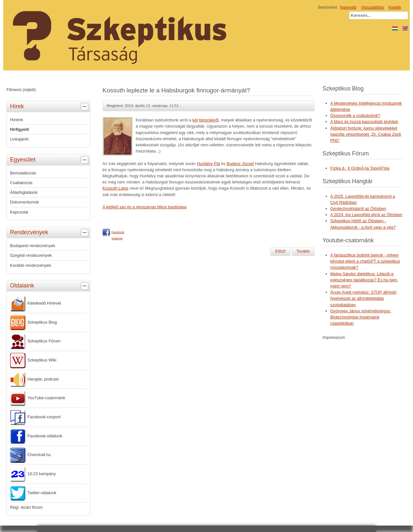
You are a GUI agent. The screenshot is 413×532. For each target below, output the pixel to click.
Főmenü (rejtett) (21, 90)
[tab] (85, 107)
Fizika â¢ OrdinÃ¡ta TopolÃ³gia (360, 168)
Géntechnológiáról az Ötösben (358, 209)
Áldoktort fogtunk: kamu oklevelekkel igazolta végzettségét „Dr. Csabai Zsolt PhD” (366, 134)
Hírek (50, 107)
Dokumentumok (25, 202)
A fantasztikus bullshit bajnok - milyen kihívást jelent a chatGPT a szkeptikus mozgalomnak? (365, 261)
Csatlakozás (21, 183)
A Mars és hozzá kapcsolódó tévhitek (364, 122)
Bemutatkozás (23, 173)
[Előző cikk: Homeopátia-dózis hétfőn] (280, 251)
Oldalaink (50, 286)
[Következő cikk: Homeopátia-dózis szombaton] (303, 251)
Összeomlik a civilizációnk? (355, 115)
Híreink (17, 120)
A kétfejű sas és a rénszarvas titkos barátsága (145, 207)
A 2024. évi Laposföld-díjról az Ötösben (366, 215)
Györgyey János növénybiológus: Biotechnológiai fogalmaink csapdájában (361, 317)
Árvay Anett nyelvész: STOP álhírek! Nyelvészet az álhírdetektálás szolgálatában (364, 298)
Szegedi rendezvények (31, 255)
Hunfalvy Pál (208, 164)
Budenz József (240, 164)
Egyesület (50, 160)
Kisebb (395, 7)
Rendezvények (50, 233)
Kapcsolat (19, 212)
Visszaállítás (373, 7)
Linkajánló (19, 139)
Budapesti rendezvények (33, 246)
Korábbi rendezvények (30, 265)
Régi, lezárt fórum (26, 507)
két (195, 120)
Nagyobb (348, 7)
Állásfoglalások (24, 192)
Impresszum (334, 337)
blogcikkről (209, 120)
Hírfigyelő (20, 129)
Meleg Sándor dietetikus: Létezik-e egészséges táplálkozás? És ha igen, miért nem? (364, 280)
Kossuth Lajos (116, 188)
